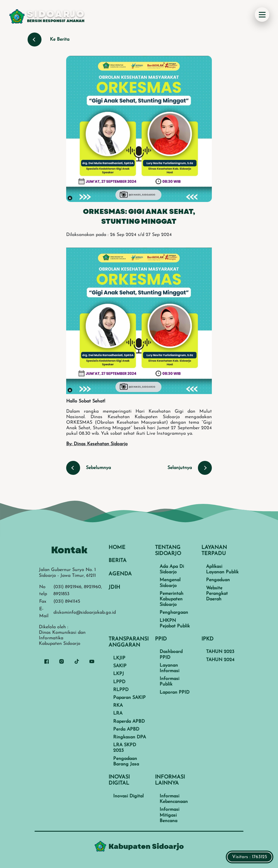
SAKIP (120, 666)
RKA (118, 706)
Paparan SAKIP (129, 698)
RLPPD (121, 690)
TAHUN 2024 (220, 660)
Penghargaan (174, 613)
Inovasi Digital (128, 796)
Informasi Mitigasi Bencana (169, 815)
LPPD (119, 682)
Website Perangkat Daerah (217, 594)
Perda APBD (126, 729)
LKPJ (119, 674)
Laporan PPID (175, 692)
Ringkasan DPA (130, 737)
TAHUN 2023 (220, 652)
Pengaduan (218, 580)
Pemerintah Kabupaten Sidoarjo (172, 599)
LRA (118, 713)
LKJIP (119, 658)
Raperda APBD (129, 722)
